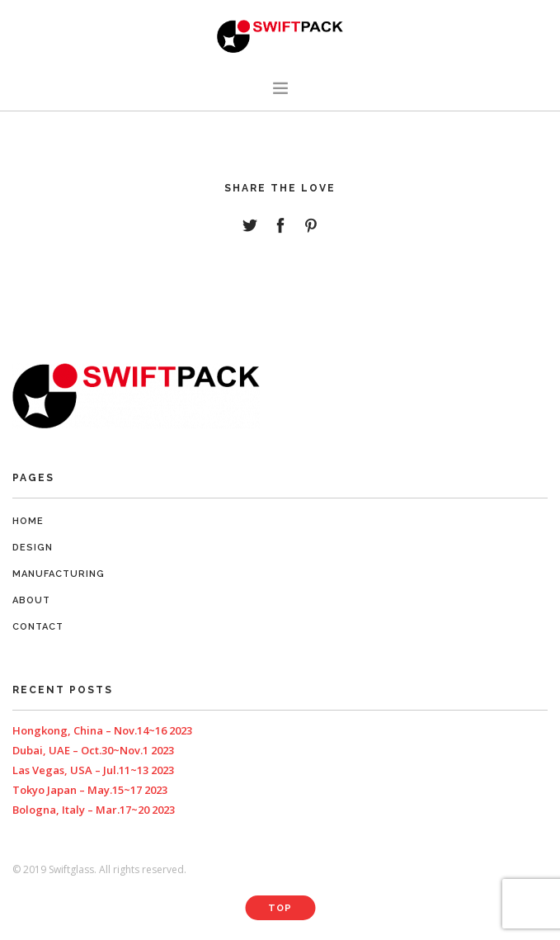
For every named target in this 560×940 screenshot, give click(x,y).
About (31, 600)
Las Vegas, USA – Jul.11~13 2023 (93, 770)
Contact (38, 627)
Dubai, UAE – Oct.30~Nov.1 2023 (93, 750)
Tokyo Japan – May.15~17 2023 (90, 790)
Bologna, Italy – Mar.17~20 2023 (94, 810)
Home (28, 521)
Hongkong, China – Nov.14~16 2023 (102, 730)
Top (280, 908)
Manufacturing (59, 574)
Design (33, 548)
